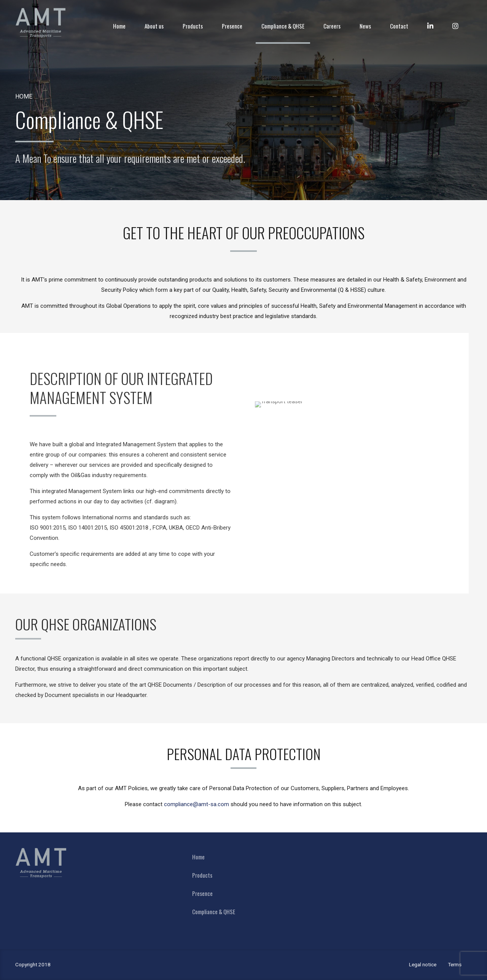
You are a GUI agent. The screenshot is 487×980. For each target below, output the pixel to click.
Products (193, 26)
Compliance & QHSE (283, 26)
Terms (455, 964)
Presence (232, 26)
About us (154, 26)
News (365, 26)
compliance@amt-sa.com (197, 804)
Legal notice (423, 964)
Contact (399, 26)
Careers (332, 26)
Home (119, 26)
